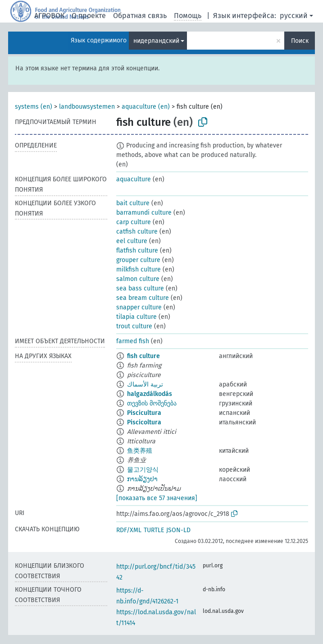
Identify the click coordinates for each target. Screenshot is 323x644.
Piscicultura (144, 413)
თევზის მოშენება (152, 403)
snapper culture (139, 307)
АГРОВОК (49, 16)
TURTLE (154, 530)
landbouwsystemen (87, 107)
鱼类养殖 (140, 451)
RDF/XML (129, 530)
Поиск (300, 41)
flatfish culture (137, 251)
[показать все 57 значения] (157, 498)
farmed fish (133, 341)
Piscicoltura (144, 422)
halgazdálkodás (150, 394)
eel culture (132, 241)
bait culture (133, 203)
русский (294, 16)
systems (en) (34, 107)
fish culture (143, 356)
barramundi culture (144, 213)
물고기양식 (143, 470)
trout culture (134, 326)
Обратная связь (140, 16)
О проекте (89, 16)
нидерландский (156, 41)
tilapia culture (136, 317)
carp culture (134, 222)
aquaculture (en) (146, 107)
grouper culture (138, 260)
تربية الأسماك (145, 384)
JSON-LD (178, 530)
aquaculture (134, 179)
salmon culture (138, 279)
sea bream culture (143, 298)
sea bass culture (140, 288)
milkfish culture (139, 269)
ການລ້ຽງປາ (142, 479)
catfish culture (137, 232)
